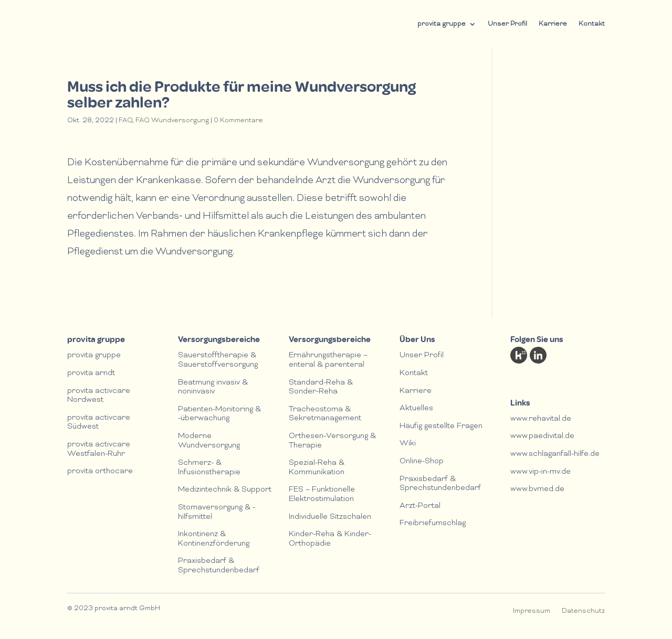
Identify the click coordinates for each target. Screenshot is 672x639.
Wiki (408, 444)
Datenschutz (583, 611)
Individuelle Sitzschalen (330, 517)
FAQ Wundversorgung (172, 121)
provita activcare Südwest (99, 423)
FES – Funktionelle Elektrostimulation (322, 495)
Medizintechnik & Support (225, 490)
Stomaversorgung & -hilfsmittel (217, 513)
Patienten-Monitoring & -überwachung (219, 414)
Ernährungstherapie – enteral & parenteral (328, 360)
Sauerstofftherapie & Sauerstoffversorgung (218, 360)
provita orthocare (100, 472)
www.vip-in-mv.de (540, 472)
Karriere (553, 24)
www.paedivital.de (542, 436)
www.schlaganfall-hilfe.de (555, 454)
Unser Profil (507, 24)
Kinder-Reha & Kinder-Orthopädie (330, 539)
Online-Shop (422, 462)
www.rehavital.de (541, 419)
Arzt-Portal (420, 506)
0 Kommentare (238, 121)
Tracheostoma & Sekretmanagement (325, 414)
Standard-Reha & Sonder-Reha (321, 388)
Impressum (532, 611)
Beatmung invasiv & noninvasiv (213, 388)
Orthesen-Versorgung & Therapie (332, 441)
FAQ (125, 121)
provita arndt (91, 374)
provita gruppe (442, 24)
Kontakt (592, 24)
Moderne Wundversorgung (209, 441)
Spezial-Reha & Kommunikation (317, 468)
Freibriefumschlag (433, 524)
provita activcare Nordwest (99, 396)
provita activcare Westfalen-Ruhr (99, 450)
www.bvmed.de (537, 489)
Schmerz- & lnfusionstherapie (209, 468)
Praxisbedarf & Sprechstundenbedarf (219, 566)
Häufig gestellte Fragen (441, 427)
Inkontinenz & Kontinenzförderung (214, 539)
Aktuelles (416, 409)
